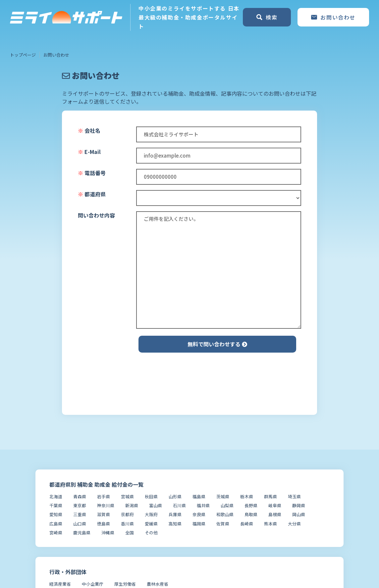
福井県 (203, 505)
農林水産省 (158, 584)
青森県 (80, 496)
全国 (130, 533)
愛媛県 (151, 524)
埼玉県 (294, 496)
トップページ (23, 55)
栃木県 (247, 496)
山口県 (80, 524)
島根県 (275, 514)
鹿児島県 (82, 533)
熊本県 (271, 524)
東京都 (80, 505)
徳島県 (104, 524)
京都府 (127, 514)
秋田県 (151, 496)
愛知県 (56, 514)
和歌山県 (225, 514)
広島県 (56, 524)
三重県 (80, 514)
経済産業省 (60, 584)
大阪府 (151, 514)
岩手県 (104, 496)
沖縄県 (108, 533)
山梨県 (227, 505)
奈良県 (199, 514)
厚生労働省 (125, 584)
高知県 (175, 524)
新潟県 (132, 505)
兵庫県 (175, 514)
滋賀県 (104, 514)
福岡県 (199, 524)
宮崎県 (56, 533)
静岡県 (299, 505)
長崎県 (247, 524)
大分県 (294, 524)
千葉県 (56, 505)
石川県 (179, 505)
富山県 (156, 505)
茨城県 (223, 496)
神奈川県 (106, 505)
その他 (151, 533)
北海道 (56, 496)
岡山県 (299, 514)
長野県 (251, 505)
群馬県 (271, 496)
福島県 (199, 496)
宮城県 (127, 496)
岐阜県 (275, 505)
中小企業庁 (93, 584)
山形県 (175, 496)
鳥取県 (251, 514)
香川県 (127, 524)
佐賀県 (223, 524)
